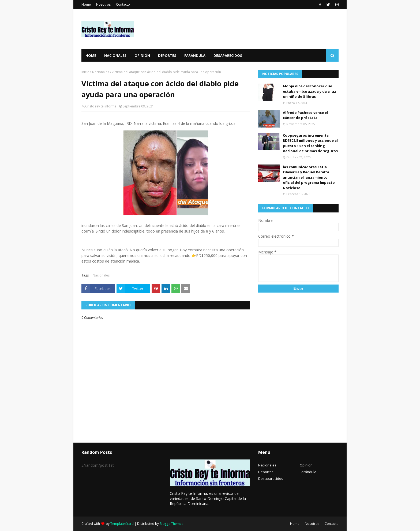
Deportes (266, 472)
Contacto (123, 4)
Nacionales (101, 72)
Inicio (85, 72)
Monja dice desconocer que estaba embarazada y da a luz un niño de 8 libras (310, 91)
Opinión (306, 465)
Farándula (308, 472)
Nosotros (103, 4)
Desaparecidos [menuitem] (228, 55)
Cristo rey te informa (101, 106)
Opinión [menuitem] (142, 55)
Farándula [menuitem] (195, 55)
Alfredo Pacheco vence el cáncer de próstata (305, 115)
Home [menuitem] (91, 55)
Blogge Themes (171, 524)
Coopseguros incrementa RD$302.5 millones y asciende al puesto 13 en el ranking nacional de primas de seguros (310, 143)
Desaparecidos (271, 478)
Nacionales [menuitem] (115, 55)
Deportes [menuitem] (167, 55)
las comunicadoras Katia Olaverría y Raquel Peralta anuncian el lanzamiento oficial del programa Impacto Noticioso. (309, 177)
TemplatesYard (122, 524)
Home (86, 4)
